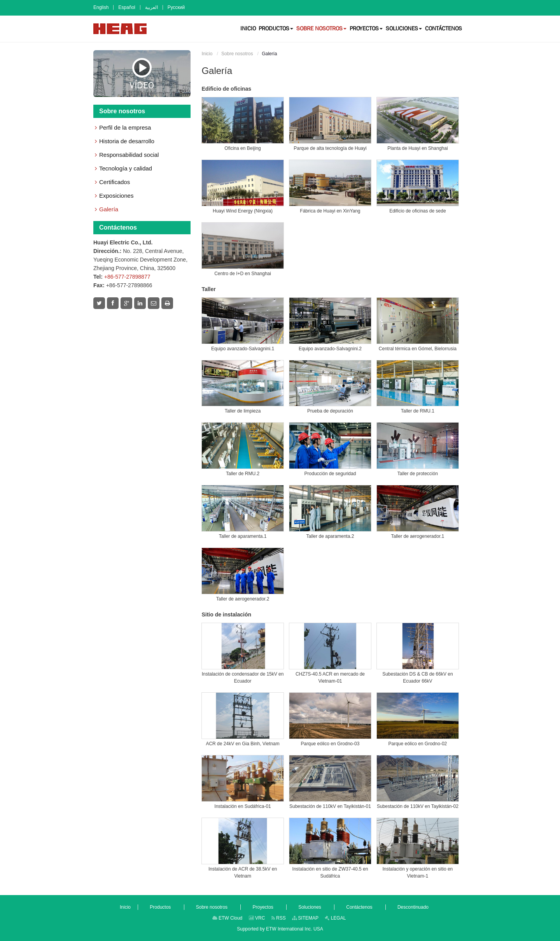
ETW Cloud (227, 918)
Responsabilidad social (129, 155)
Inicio (207, 54)
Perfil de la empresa (125, 127)
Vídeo (142, 74)
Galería (109, 209)
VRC (257, 918)
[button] (276, 28)
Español (127, 7)
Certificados (115, 182)
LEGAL (335, 918)
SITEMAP (305, 918)
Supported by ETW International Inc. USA (280, 929)
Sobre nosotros (237, 54)
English (101, 7)
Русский (176, 7)
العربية (151, 7)
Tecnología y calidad (126, 168)
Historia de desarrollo (127, 141)
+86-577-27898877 (127, 277)
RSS (279, 918)
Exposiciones (116, 196)
